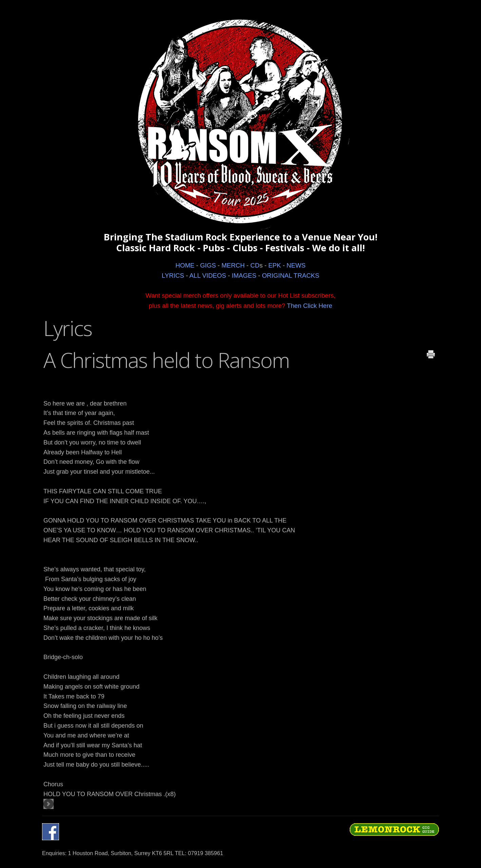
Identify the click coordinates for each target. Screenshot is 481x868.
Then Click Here (310, 306)
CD (255, 265)
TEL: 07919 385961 (199, 853)
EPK (275, 265)
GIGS (208, 265)
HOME (185, 265)
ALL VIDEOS (208, 275)
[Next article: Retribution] (49, 804)
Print (431, 354)
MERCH (233, 265)
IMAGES (244, 275)
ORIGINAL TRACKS (291, 275)
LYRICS (173, 275)
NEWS (296, 265)
